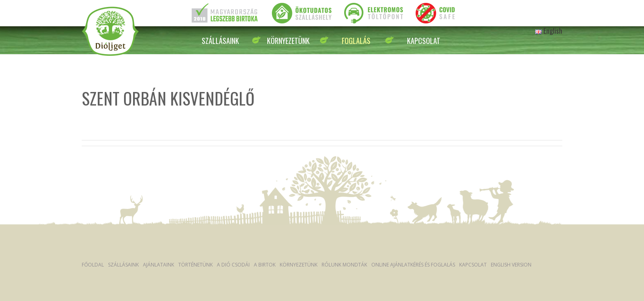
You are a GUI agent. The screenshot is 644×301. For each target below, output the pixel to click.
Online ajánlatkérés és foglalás (413, 265)
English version (511, 265)
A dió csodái (233, 265)
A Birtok (265, 265)
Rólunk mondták (344, 265)
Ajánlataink (159, 265)
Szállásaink (220, 41)
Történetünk (195, 265)
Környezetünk (288, 41)
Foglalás (356, 41)
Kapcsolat (424, 41)
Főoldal (93, 265)
